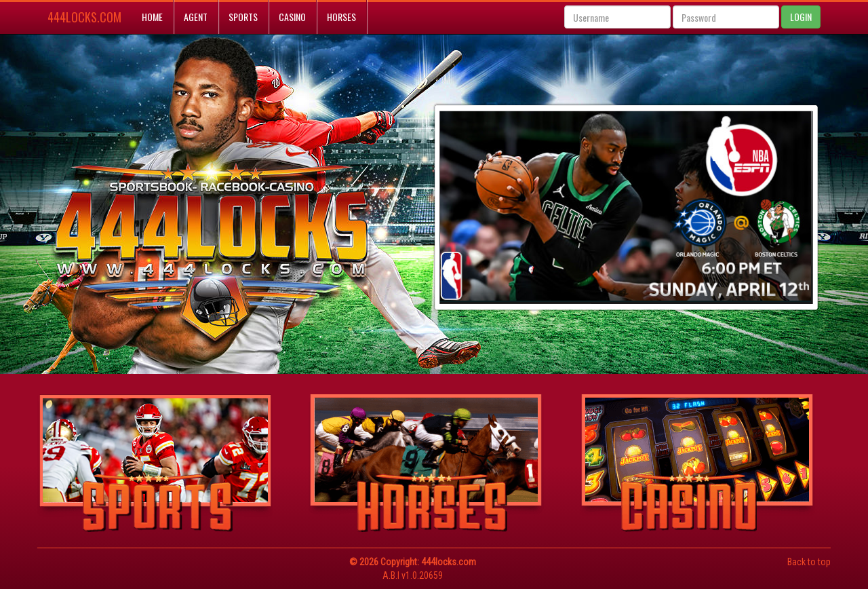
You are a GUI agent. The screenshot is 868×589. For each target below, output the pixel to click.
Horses (341, 17)
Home (152, 17)
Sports (243, 17)
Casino (292, 17)
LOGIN (801, 17)
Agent (196, 17)
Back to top (809, 562)
